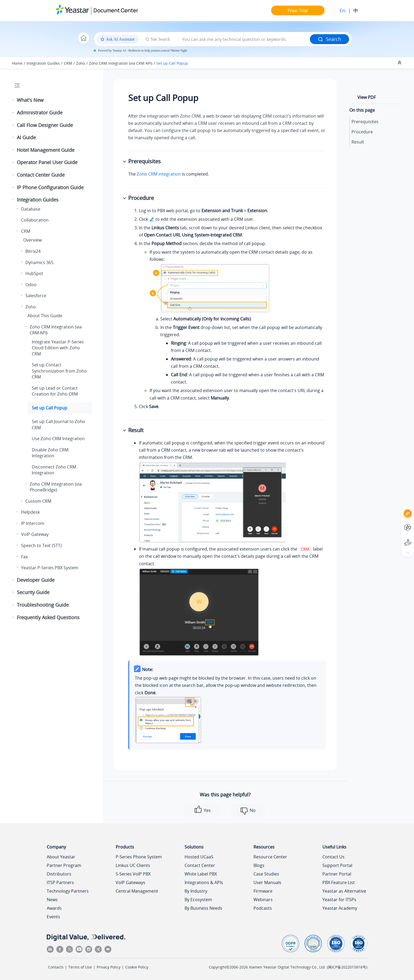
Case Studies (266, 874)
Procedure (362, 132)
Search (329, 39)
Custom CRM (38, 501)
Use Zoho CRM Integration (58, 439)
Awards (54, 908)
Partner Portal (337, 874)
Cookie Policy (137, 967)
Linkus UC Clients (133, 865)
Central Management (137, 891)
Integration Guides (43, 63)
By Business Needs (203, 908)
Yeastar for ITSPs (339, 900)
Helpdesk (30, 512)
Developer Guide (36, 580)
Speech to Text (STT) (41, 545)
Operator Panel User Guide (47, 162)
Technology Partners (68, 891)
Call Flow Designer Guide (45, 125)
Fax (24, 557)
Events (53, 917)
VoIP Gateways (130, 882)
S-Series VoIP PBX (133, 874)
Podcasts (263, 908)
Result (358, 142)
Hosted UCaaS (199, 857)
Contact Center (200, 865)
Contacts (56, 967)
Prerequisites (365, 122)
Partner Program (64, 865)
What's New (30, 100)
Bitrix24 (33, 251)
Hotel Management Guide (46, 150)
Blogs (259, 865)
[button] (14, 100)
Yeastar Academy (340, 908)
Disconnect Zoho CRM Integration (54, 470)
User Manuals (267, 882)
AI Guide (26, 137)
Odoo (31, 285)
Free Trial (298, 10)
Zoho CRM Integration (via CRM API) (121, 63)
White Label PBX (201, 874)
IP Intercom (33, 523)
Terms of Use (80, 967)
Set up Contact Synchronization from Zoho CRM (59, 371)
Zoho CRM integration (159, 174)
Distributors (59, 874)
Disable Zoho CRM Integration (50, 453)
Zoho (81, 63)
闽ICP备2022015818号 (347, 967)
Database (31, 209)
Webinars (263, 900)
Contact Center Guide (41, 175)
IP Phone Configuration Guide (50, 187)
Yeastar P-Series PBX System (50, 568)
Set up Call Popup (172, 63)
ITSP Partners (60, 882)
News (52, 900)
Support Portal (337, 865)
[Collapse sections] (400, 63)
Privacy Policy (109, 967)
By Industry (196, 891)
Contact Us (333, 857)
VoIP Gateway (35, 534)
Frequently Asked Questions (48, 617)
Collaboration (35, 220)
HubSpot (34, 273)
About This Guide (45, 316)
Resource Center (270, 857)
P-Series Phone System (139, 857)
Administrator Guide (40, 113)
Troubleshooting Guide (43, 605)
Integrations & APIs (204, 882)
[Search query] (244, 39)
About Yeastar (61, 857)
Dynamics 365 (39, 262)
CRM (68, 63)
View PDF (367, 97)
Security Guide (33, 592)
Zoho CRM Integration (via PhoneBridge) (56, 487)
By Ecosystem (198, 900)
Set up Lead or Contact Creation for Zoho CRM (55, 391)
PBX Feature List (339, 882)
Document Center (116, 10)
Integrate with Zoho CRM (58, 348)
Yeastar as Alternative (344, 891)
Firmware (263, 891)
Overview (32, 240)
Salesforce (36, 296)
